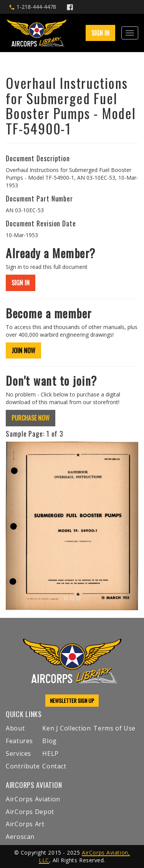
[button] (16, 526)
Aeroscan (20, 837)
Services (18, 753)
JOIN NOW (23, 350)
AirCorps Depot (30, 812)
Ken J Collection (66, 728)
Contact (54, 766)
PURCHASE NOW (31, 418)
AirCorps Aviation (33, 799)
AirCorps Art (25, 824)
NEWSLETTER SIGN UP (72, 700)
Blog (50, 741)
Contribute (23, 766)
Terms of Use (114, 728)
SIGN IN (100, 33)
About (15, 728)
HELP (50, 753)
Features (19, 741)
